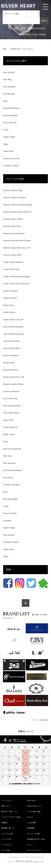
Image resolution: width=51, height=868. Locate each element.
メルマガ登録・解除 (34, 812)
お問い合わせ (31, 800)
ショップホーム (7, 800)
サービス (30, 817)
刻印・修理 (20, 28)
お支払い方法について (34, 806)
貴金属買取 (31, 828)
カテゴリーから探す (34, 834)
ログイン (30, 845)
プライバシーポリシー (34, 850)
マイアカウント (7, 845)
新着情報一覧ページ (8, 828)
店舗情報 (4, 823)
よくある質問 (31, 823)
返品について (6, 806)
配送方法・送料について (10, 812)
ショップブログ (7, 839)
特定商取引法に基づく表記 (36, 839)
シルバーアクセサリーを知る (11, 817)
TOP (10, 28)
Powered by (25, 862)
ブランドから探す (7, 834)
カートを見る (6, 850)
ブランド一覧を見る (40, 720)
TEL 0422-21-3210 (36, 28)
